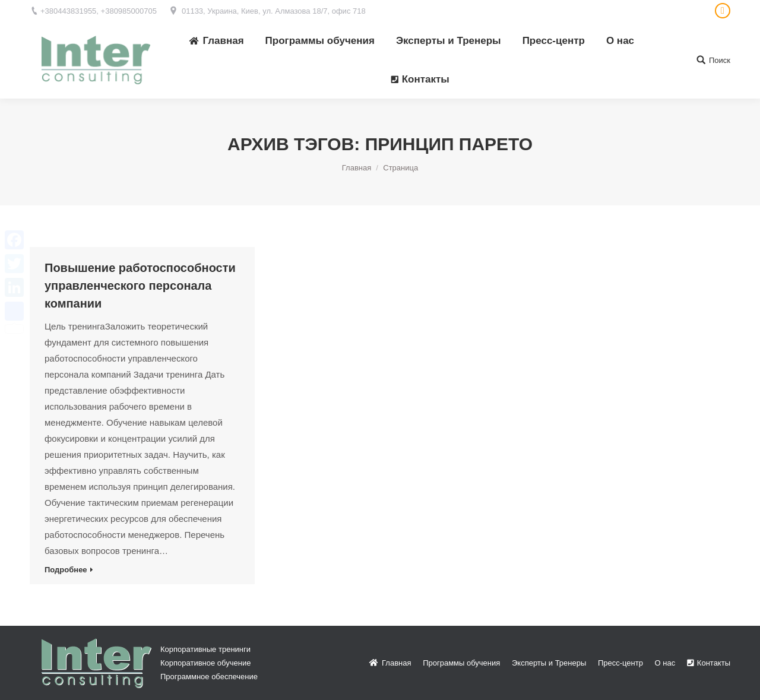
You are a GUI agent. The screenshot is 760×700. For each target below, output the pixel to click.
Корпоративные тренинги (205, 649)
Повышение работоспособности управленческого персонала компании (140, 286)
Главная (357, 168)
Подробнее (66, 570)
